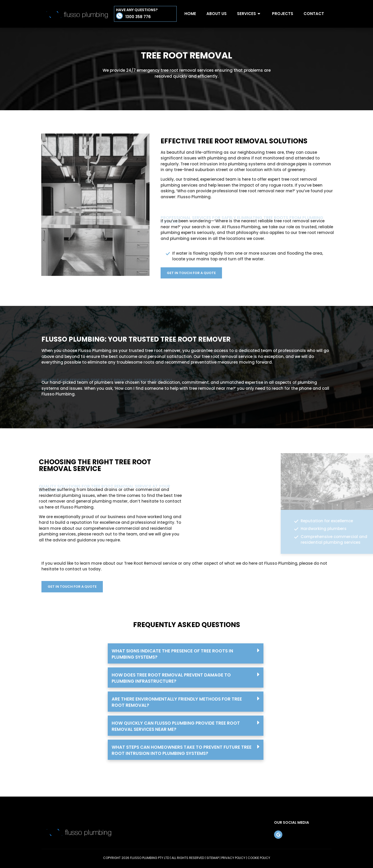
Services (249, 14)
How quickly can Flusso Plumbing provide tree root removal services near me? (176, 726)
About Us (217, 14)
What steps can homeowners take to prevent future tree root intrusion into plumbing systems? (182, 750)
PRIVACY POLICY (233, 858)
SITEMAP (213, 858)
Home (190, 14)
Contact (314, 14)
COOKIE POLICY (259, 858)
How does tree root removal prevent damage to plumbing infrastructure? (171, 678)
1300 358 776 (138, 17)
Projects (283, 14)
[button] (186, 653)
